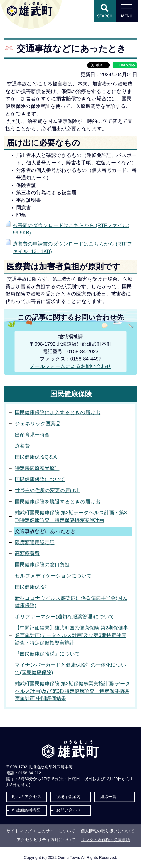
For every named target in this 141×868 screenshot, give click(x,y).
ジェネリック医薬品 (38, 424)
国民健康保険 (71, 394)
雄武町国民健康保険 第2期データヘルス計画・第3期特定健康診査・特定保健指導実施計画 (71, 516)
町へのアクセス (27, 797)
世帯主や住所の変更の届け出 (47, 490)
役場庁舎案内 (68, 797)
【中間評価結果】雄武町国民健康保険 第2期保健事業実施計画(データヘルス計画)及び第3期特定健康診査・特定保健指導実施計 (72, 635)
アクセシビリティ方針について (46, 840)
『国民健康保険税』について (47, 654)
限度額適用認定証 (35, 542)
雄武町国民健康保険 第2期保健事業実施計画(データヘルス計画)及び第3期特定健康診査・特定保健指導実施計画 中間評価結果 (73, 691)
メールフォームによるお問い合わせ (70, 366)
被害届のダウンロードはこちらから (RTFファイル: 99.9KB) (71, 229)
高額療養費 (27, 553)
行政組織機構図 (26, 810)
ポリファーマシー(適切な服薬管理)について (65, 617)
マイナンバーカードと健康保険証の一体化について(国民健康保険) (70, 669)
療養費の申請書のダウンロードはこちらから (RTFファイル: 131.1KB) (73, 248)
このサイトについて (56, 831)
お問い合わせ (69, 810)
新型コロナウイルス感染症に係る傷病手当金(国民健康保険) (71, 602)
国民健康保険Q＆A (36, 457)
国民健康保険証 (32, 587)
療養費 (22, 446)
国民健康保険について (40, 479)
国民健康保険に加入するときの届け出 (58, 412)
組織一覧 (108, 797)
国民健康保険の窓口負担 (42, 565)
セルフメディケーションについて (53, 576)
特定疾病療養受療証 (37, 468)
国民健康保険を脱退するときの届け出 (58, 502)
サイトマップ (19, 831)
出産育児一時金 (32, 435)
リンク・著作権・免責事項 (105, 840)
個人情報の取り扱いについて (108, 831)
